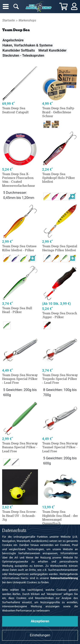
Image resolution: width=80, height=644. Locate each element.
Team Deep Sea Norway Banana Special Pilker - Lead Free (20, 447)
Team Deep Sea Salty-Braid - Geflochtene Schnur (58, 112)
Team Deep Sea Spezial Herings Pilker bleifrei (60, 248)
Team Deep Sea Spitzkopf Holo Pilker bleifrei (59, 178)
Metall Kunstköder (52, 50)
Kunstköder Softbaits (19, 50)
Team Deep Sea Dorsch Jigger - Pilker (60, 315)
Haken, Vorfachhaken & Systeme (27, 45)
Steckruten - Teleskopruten (23, 56)
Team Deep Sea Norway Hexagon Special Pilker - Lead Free (20, 379)
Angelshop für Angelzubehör (39, 7)
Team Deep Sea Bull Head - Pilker (17, 310)
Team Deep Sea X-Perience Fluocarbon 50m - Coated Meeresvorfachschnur (19, 180)
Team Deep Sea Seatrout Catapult (15, 110)
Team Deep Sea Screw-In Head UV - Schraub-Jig (19, 515)
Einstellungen (40, 635)
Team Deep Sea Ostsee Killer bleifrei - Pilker (19, 248)
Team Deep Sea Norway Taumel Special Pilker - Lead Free (60, 447)
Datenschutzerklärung (64, 578)
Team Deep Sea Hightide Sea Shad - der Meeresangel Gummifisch (60, 517)
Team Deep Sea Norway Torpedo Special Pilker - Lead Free (60, 379)
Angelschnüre (13, 40)
